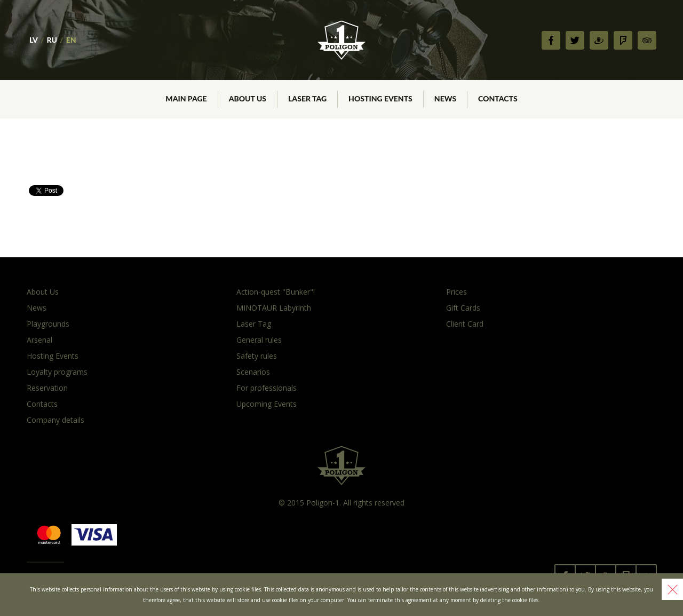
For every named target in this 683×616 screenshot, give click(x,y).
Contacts (42, 404)
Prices (456, 292)
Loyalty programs (57, 372)
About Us (43, 292)
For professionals (267, 388)
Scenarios (253, 372)
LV (34, 40)
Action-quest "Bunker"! (276, 292)
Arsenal (39, 340)
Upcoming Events (267, 404)
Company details (55, 420)
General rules (259, 340)
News (37, 308)
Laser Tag (254, 324)
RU (52, 40)
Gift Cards (463, 308)
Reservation (47, 388)
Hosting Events (53, 356)
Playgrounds (48, 324)
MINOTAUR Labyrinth (274, 308)
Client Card (465, 324)
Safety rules (257, 356)
